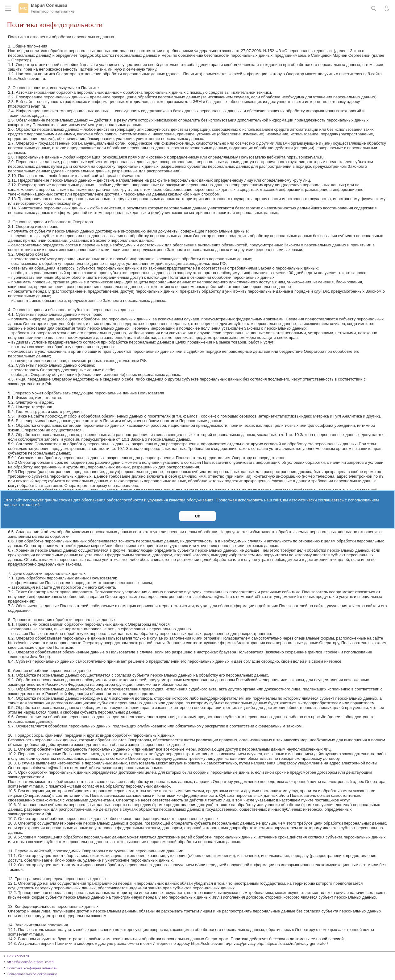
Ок (197, 516)
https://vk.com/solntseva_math (30, 962)
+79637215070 (18, 956)
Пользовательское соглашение (32, 974)
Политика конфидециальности (32, 968)
